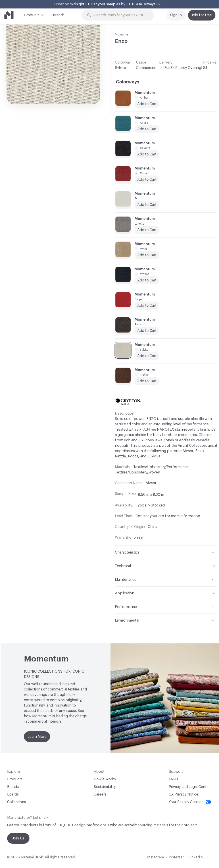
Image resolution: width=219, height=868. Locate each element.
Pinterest (176, 857)
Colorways (128, 82)
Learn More (37, 737)
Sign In (176, 15)
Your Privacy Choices (190, 802)
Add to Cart (147, 255)
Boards (13, 794)
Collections (17, 802)
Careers (100, 794)
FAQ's (173, 779)
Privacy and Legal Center (189, 787)
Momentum (123, 34)
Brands (59, 15)
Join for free (202, 15)
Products (32, 15)
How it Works (105, 779)
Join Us (18, 838)
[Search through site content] (120, 15)
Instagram (155, 857)
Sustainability (105, 787)
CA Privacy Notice (184, 794)
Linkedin (196, 857)
